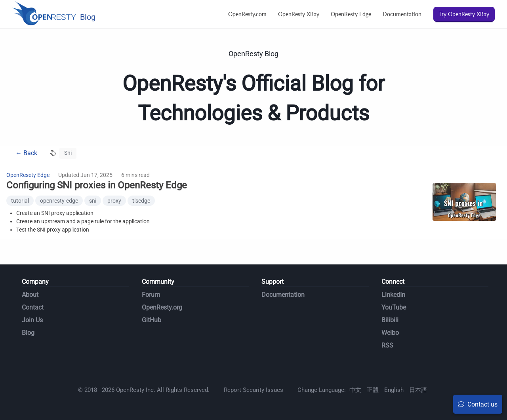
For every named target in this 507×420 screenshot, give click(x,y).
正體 (373, 390)
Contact (33, 307)
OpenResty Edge (351, 14)
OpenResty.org (162, 307)
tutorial (20, 201)
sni (93, 201)
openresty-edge (59, 201)
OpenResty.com (247, 14)
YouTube (394, 307)
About (30, 295)
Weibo (390, 333)
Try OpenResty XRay (464, 14)
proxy (114, 201)
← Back (26, 153)
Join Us (32, 320)
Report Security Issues (253, 390)
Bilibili (390, 320)
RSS (387, 345)
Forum (151, 295)
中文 (355, 390)
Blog (28, 333)
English (394, 390)
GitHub (152, 320)
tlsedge (141, 201)
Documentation (402, 14)
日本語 (418, 390)
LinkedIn (393, 295)
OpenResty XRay (299, 14)
